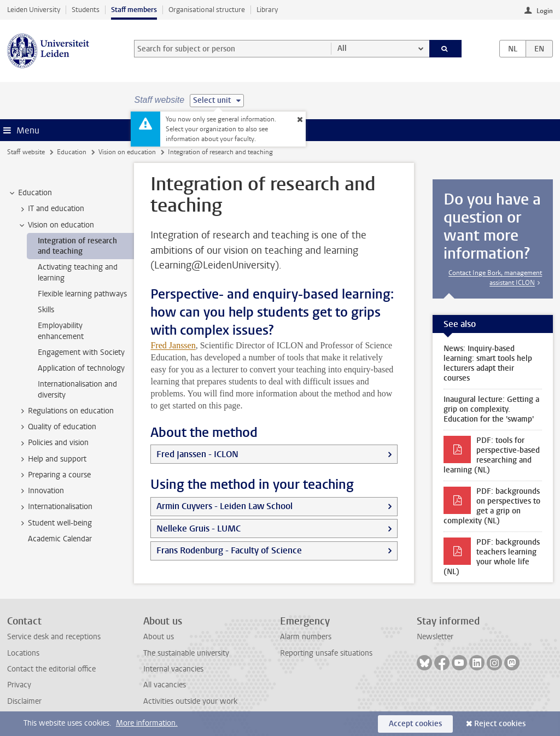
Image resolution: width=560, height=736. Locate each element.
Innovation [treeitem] (41, 491)
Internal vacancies (173, 669)
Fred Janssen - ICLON (197, 454)
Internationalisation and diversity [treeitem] (77, 389)
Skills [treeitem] (46, 310)
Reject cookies (500, 724)
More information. (147, 723)
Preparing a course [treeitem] (54, 475)
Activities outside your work (190, 701)
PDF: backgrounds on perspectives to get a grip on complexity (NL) (492, 506)
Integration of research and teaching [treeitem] (77, 246)
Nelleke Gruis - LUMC (199, 528)
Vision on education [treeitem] (56, 225)
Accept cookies (415, 724)
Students (86, 10)
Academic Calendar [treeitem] (60, 539)
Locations (23, 653)
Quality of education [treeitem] (57, 427)
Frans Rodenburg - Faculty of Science (229, 550)
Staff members (134, 10)
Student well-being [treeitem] (55, 523)
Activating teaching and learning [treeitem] (78, 272)
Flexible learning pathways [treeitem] (82, 294)
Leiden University (34, 10)
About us (159, 637)
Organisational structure (207, 10)
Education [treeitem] (30, 193)
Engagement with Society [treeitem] (81, 352)
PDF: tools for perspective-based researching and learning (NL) (492, 455)
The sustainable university (186, 653)
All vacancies (165, 685)
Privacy (19, 685)
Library (267, 10)
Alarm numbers (306, 637)
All (342, 48)
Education (72, 152)
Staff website (26, 152)
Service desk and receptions (54, 637)
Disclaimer (24, 701)
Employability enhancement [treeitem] (61, 331)
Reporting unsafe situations (326, 653)
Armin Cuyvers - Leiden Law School (224, 506)
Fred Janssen (173, 345)
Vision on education (127, 152)
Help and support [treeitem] (52, 459)
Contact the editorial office (51, 669)
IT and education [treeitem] (51, 209)
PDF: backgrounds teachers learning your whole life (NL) (492, 557)
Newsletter (435, 637)
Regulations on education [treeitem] (66, 411)
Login (545, 11)
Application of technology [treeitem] (81, 368)
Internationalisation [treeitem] (55, 507)
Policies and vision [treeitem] (53, 443)
